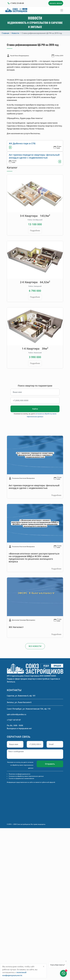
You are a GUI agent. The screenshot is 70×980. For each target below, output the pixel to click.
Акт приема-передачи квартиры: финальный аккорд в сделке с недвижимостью (34, 156)
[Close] (44, 966)
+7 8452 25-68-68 (17, 3)
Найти (35, 409)
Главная (5, 33)
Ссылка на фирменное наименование (21, 778)
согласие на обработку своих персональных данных (22, 765)
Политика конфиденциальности (19, 774)
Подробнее (35, 231)
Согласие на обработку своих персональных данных (26, 776)
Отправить (50, 764)
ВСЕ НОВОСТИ (35, 646)
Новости (15, 33)
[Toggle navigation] (62, 10)
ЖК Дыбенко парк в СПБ (22, 143)
